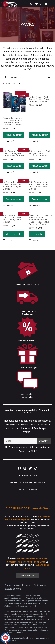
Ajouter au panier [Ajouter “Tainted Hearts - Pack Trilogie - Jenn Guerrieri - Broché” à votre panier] (40, 166)
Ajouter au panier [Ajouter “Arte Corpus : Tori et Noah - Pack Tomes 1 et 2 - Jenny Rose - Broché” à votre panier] (14, 234)
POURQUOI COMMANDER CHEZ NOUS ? (27, 483)
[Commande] (27, 77)
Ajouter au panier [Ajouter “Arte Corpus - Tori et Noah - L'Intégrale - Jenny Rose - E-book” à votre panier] (14, 166)
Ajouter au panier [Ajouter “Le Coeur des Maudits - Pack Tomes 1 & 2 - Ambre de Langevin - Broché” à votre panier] (14, 199)
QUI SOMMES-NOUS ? (27, 476)
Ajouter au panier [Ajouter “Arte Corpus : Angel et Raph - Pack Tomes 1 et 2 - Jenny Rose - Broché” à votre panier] (40, 199)
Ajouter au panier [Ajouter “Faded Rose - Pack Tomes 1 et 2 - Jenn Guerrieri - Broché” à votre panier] (40, 135)
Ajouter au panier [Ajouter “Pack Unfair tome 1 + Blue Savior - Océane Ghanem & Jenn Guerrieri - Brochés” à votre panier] (14, 135)
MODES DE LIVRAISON (27, 490)
